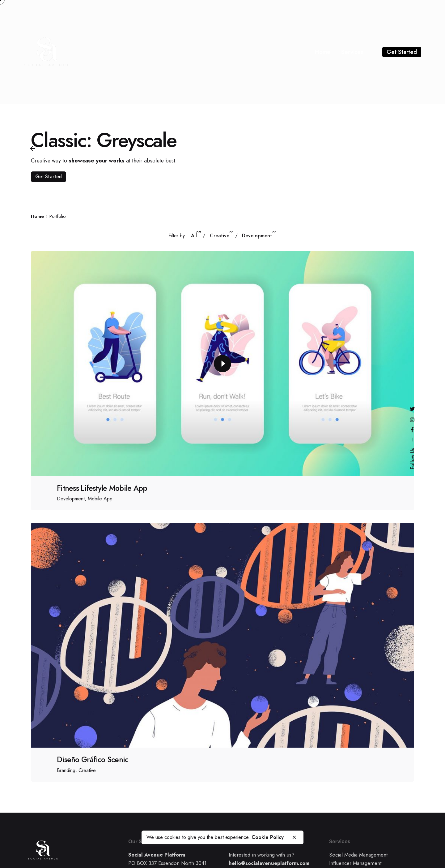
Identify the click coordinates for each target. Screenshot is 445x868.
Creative (87, 770)
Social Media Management (358, 855)
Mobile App (100, 499)
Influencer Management (355, 863)
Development (71, 499)
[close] (294, 837)
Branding (66, 770)
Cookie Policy (268, 837)
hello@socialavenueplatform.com (269, 863)
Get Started (402, 52)
